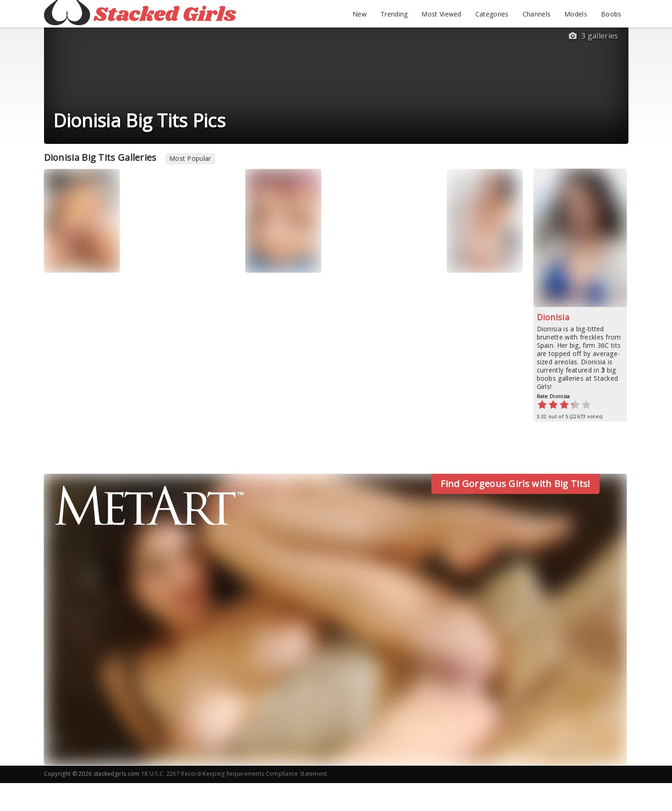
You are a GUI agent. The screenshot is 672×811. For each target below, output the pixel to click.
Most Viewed (441, 14)
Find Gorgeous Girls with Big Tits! (515, 484)
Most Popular (190, 158)
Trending (394, 14)
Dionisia (553, 317)
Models (576, 14)
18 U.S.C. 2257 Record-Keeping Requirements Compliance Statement (234, 774)
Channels (537, 14)
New (360, 14)
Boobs (611, 14)
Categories (492, 14)
